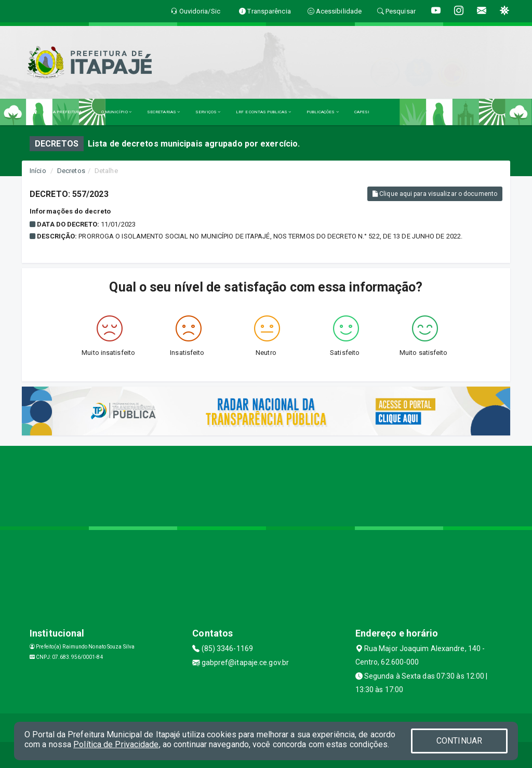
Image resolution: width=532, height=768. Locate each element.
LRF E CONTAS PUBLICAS (263, 112)
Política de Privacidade (116, 744)
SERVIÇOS (208, 112)
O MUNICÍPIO (116, 112)
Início (38, 171)
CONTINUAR (459, 741)
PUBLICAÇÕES (322, 112)
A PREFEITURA (69, 112)
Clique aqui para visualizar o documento (435, 194)
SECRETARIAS (163, 112)
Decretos (71, 171)
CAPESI (362, 112)
